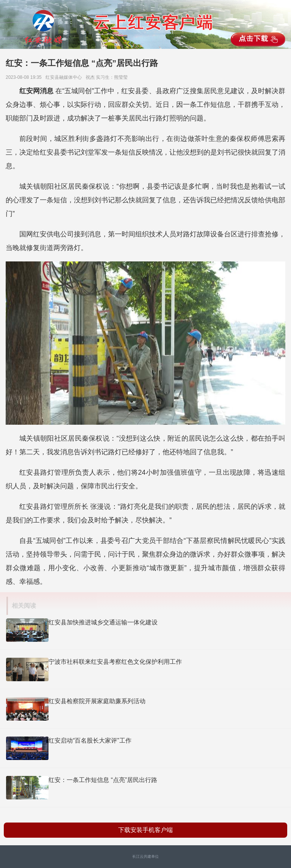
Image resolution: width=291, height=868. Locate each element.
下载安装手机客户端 (145, 830)
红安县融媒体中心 (65, 77)
